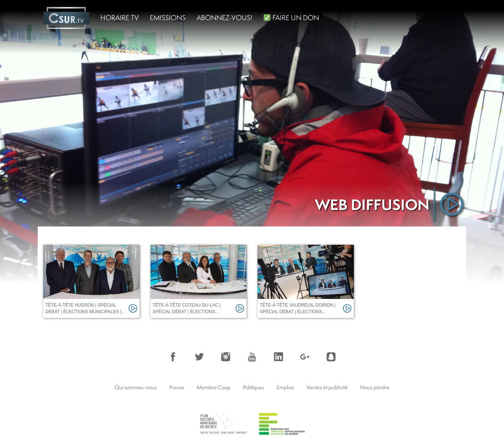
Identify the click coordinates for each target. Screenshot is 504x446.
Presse (177, 387)
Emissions (168, 18)
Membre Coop (214, 387)
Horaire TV (120, 18)
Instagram (226, 357)
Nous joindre (375, 387)
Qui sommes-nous (136, 387)
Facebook (173, 357)
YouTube (252, 357)
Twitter (199, 357)
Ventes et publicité (327, 387)
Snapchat (331, 357)
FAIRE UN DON (291, 18)
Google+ (305, 357)
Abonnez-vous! (225, 18)
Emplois (285, 387)
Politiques (253, 387)
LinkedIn (278, 357)
